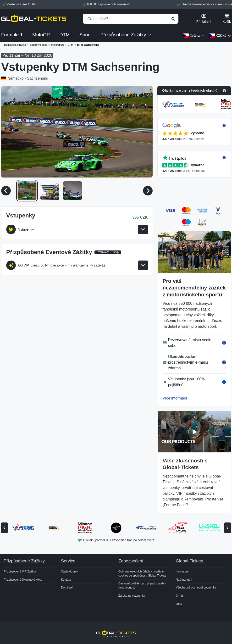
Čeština (195, 36)
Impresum (182, 572)
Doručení (67, 588)
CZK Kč (221, 36)
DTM (70, 45)
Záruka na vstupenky (132, 596)
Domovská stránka (15, 45)
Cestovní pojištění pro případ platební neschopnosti (142, 586)
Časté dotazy (69, 572)
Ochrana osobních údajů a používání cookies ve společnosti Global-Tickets (142, 574)
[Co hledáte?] (131, 19)
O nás (180, 596)
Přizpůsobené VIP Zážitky (20, 572)
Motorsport (58, 45)
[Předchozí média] (6, 191)
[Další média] (148, 191)
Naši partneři (184, 580)
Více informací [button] (175, 398)
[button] (194, 91)
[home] (34, 19)
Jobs (179, 604)
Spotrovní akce (38, 45)
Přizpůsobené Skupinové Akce (23, 580)
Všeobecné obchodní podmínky (196, 588)
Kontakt (66, 580)
